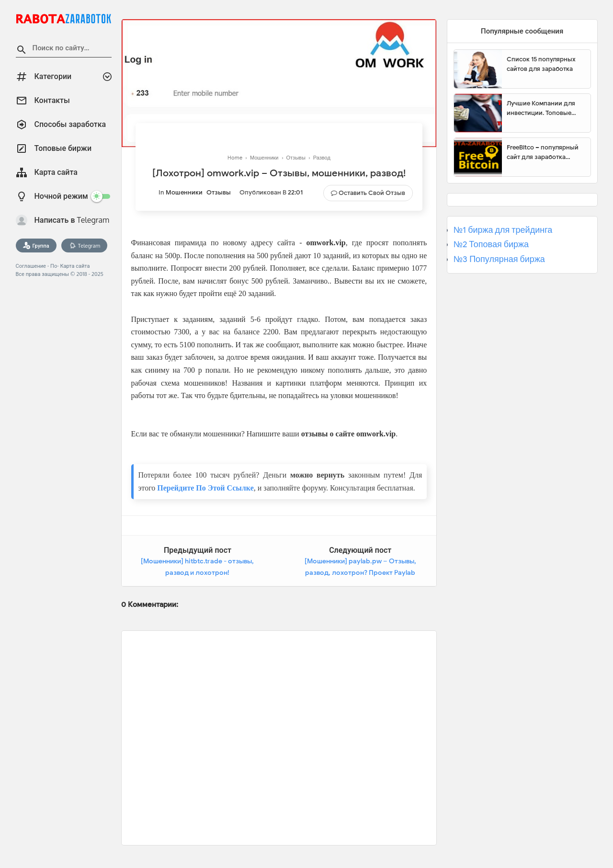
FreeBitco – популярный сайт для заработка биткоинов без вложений (545, 152)
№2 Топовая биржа (491, 244)
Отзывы (219, 192)
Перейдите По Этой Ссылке (205, 488)
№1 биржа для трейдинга (503, 230)
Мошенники (184, 192)
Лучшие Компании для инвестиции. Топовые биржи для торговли (541, 108)
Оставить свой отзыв (372, 193)
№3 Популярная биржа (499, 259)
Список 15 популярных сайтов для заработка (541, 64)
